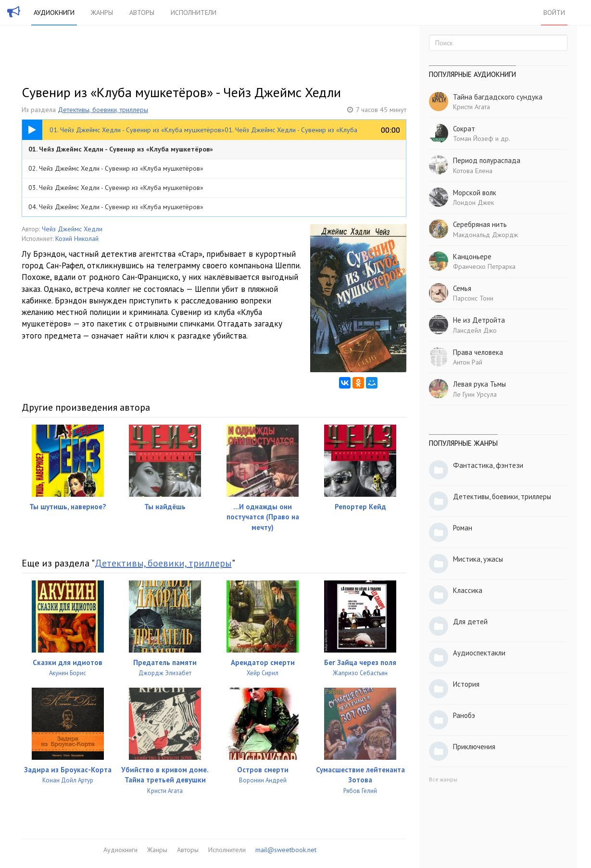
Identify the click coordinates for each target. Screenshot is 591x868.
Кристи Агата (472, 107)
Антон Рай (468, 362)
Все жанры (443, 779)
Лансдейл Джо (475, 330)
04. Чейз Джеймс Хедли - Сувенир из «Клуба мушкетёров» (116, 207)
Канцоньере (472, 257)
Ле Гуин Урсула (475, 394)
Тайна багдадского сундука (498, 97)
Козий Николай (77, 239)
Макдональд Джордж (485, 235)
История (466, 684)
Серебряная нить (480, 224)
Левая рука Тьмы (479, 384)
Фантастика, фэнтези (488, 465)
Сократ (464, 129)
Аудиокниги (54, 13)
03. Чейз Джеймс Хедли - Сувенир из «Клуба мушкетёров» (116, 188)
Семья (462, 288)
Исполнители (194, 13)
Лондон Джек (473, 202)
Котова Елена (473, 171)
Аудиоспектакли (479, 653)
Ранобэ (464, 715)
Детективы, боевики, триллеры (103, 110)
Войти (554, 13)
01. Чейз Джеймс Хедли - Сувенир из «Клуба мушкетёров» (121, 149)
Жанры (102, 13)
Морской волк (475, 193)
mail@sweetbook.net (286, 850)
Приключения (474, 747)
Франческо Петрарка (484, 266)
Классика (468, 590)
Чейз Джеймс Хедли (72, 229)
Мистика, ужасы (478, 559)
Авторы (142, 13)
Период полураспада (487, 160)
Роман (463, 528)
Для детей (470, 622)
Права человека (478, 352)
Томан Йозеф (473, 138)
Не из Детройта (479, 320)
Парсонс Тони (473, 298)
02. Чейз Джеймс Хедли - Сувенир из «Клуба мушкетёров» (116, 168)
